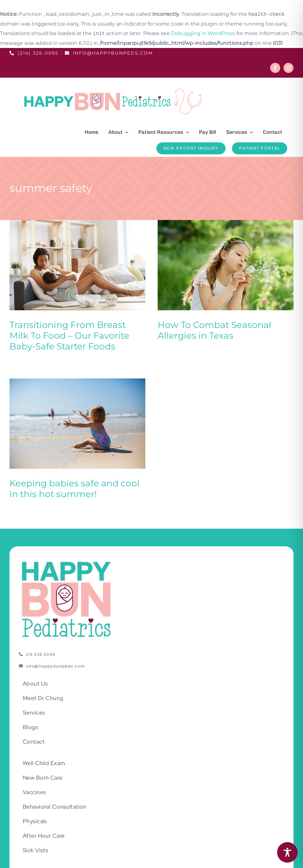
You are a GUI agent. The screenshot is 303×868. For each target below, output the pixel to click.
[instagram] (288, 68)
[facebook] (275, 68)
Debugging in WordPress (203, 34)
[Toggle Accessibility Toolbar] (287, 852)
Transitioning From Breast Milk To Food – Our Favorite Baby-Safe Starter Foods (69, 336)
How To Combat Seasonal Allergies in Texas (207, 330)
